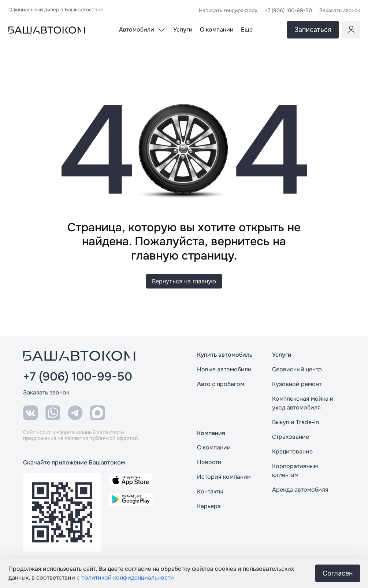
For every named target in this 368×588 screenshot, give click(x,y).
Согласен (338, 573)
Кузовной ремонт (297, 384)
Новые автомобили (224, 369)
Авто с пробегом (221, 384)
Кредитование (292, 451)
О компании (214, 447)
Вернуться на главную (184, 281)
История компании (224, 477)
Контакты (210, 491)
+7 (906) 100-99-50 (78, 377)
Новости (209, 462)
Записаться (313, 30)
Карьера (209, 506)
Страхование (291, 437)
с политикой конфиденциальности (125, 578)
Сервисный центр (297, 369)
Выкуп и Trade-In (295, 422)
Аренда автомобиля (300, 490)
